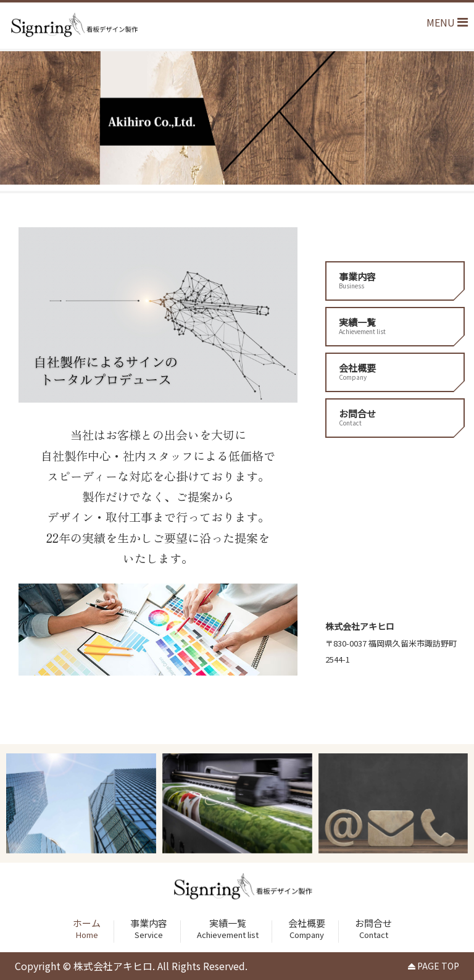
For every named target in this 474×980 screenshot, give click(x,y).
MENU (447, 22)
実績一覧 (395, 326)
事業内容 (395, 280)
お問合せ (395, 417)
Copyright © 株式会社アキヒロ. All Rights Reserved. (131, 966)
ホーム (87, 928)
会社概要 (395, 371)
